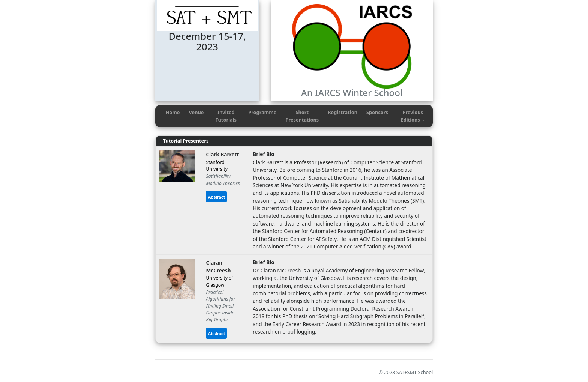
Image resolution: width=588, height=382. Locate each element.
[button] (413, 116)
